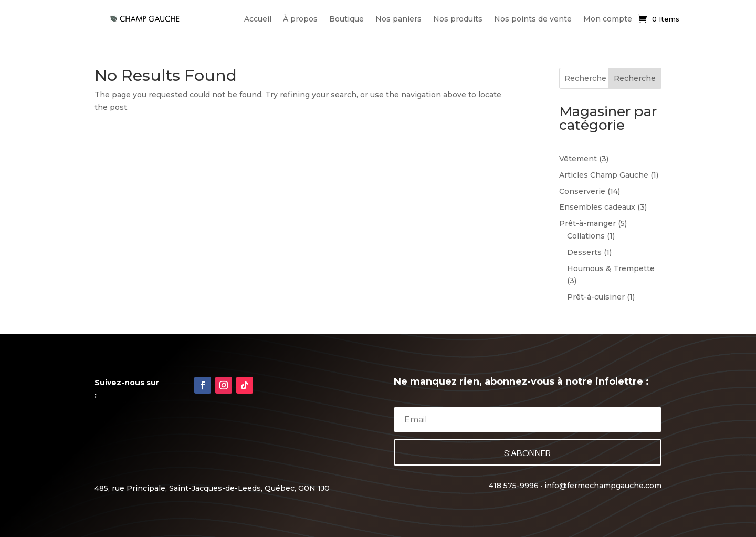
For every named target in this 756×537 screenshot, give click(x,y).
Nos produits (458, 19)
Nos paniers (398, 19)
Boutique (346, 19)
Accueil (258, 19)
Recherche (635, 78)
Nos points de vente (533, 19)
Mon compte (608, 19)
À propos (300, 19)
